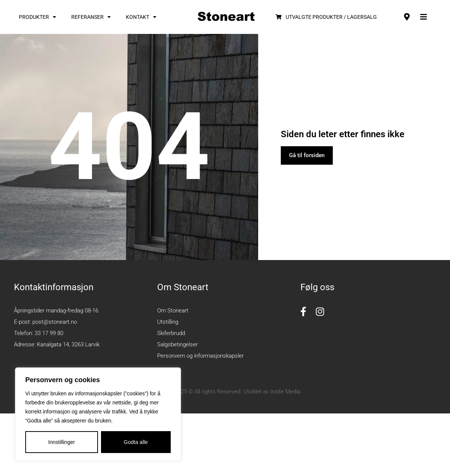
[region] (98, 414)
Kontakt (141, 17)
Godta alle (136, 442)
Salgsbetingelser (178, 344)
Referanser (91, 17)
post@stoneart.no (55, 322)
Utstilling (168, 322)
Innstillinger (62, 442)
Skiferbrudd (171, 333)
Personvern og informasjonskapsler (201, 356)
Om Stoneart (173, 311)
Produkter (37, 17)
